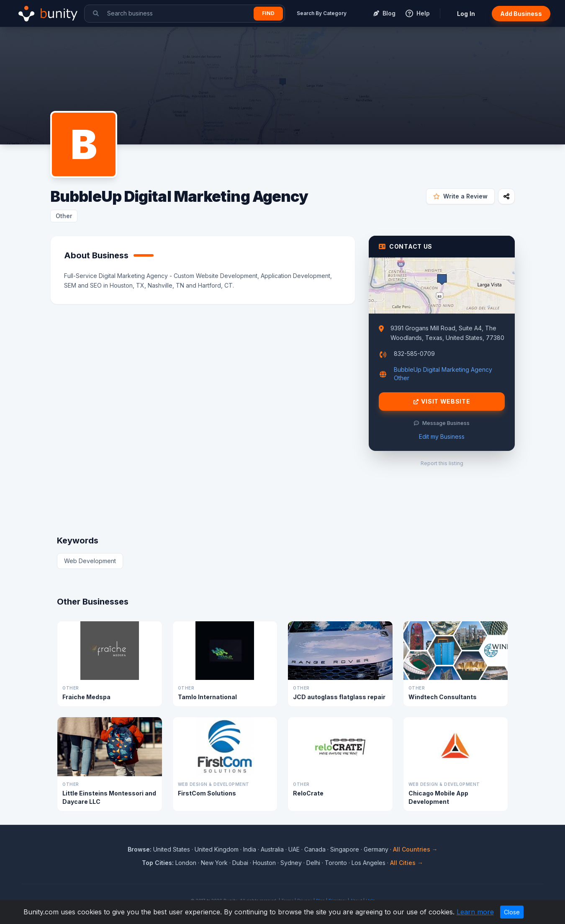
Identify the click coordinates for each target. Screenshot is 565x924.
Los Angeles (369, 863)
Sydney (291, 863)
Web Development (90, 561)
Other (64, 216)
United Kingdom (217, 849)
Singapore (345, 849)
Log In (466, 14)
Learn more (475, 912)
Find (268, 13)
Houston (264, 863)
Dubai (240, 863)
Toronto (336, 863)
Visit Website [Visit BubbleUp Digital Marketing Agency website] (442, 402)
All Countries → (415, 849)
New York (214, 863)
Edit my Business (442, 436)
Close (512, 912)
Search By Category (322, 13)
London (186, 863)
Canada (315, 849)
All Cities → (407, 863)
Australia (272, 849)
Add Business (521, 14)
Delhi (313, 863)
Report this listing (442, 463)
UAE (294, 849)
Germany (376, 849)
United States (172, 849)
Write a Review (460, 196)
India (250, 849)
